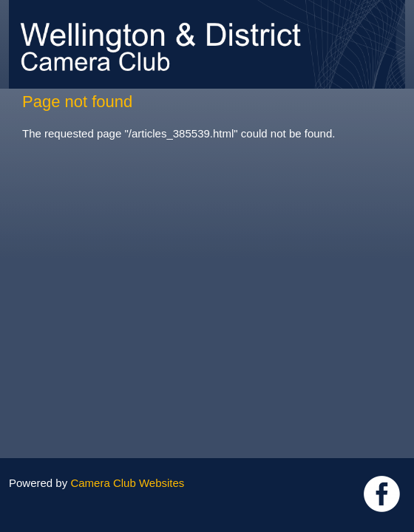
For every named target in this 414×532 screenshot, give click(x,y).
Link (382, 494)
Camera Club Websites (127, 483)
